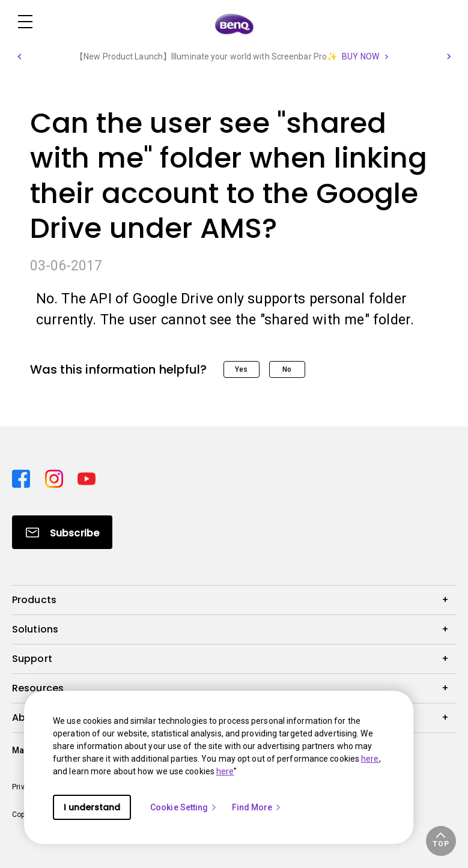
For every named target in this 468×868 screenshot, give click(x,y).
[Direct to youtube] (87, 477)
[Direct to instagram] (57, 477)
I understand (92, 807)
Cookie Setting (184, 807)
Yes (241, 369)
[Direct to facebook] (24, 477)
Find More (257, 807)
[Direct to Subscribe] (62, 532)
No (287, 369)
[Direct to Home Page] (234, 23)
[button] (19, 56)
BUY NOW (360, 56)
